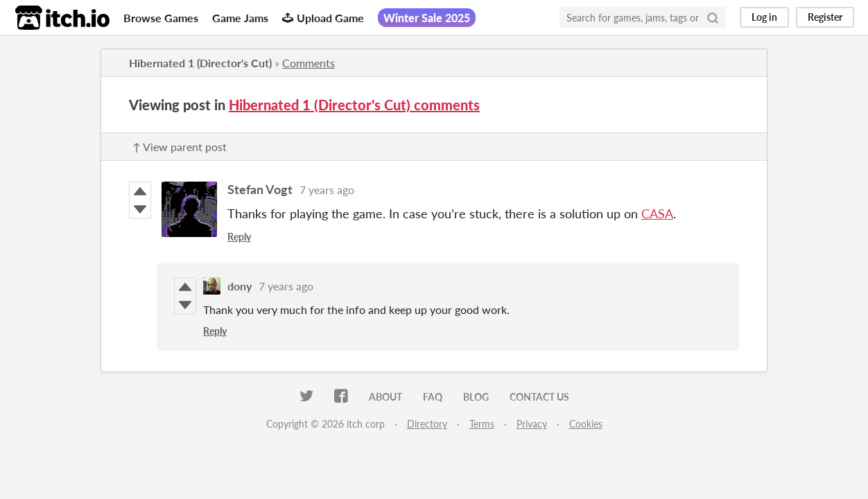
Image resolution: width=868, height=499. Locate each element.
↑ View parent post (180, 147)
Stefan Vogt (260, 189)
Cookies (586, 424)
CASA (657, 213)
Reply (239, 237)
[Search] (713, 17)
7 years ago (327, 190)
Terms (482, 424)
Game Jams (240, 18)
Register (825, 17)
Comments (309, 63)
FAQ (433, 397)
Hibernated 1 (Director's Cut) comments (354, 105)
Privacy (532, 424)
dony (240, 286)
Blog (476, 397)
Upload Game (323, 18)
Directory (427, 424)
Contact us (539, 397)
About (385, 397)
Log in (764, 17)
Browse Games (161, 18)
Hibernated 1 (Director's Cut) (200, 63)
